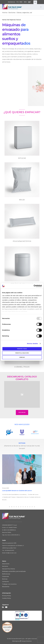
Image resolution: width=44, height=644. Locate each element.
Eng (21, 2)
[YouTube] (6, 607)
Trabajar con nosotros (9, 584)
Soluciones (6, 564)
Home (5, 13)
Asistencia (11, 2)
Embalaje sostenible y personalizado (14, 571)
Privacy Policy (7, 596)
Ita (18, 2)
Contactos (6, 582)
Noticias (5, 579)
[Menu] (40, 7)
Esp (29, 2)
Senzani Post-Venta (8, 569)
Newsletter (6, 587)
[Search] (35, 2)
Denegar (22, 357)
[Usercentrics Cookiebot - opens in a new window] (34, 286)
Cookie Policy (7, 598)
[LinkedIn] (3, 607)
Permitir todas (22, 349)
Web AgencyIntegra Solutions (22, 641)
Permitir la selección (22, 353)
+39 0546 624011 (9, 550)
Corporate (6, 576)
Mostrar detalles (33, 344)
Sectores (12, 13)
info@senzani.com (11, 553)
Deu (25, 2)
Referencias (6, 574)
